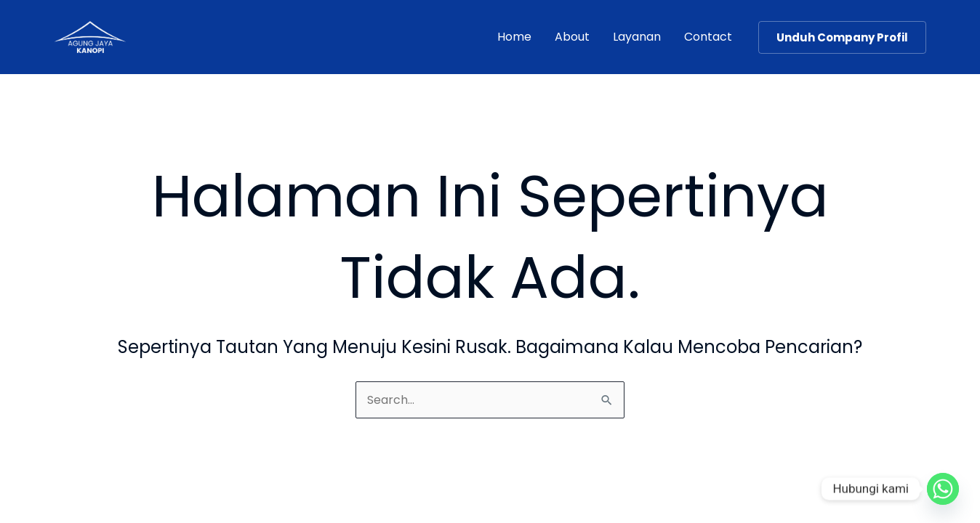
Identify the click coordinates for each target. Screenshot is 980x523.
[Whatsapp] (943, 489)
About (572, 37)
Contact (708, 37)
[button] (842, 37)
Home (514, 37)
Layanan (637, 37)
